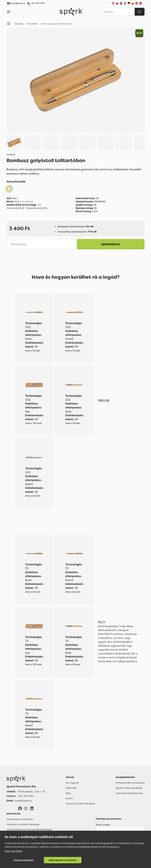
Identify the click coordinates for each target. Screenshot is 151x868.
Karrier (70, 798)
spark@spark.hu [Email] (23, 801)
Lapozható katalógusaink (129, 793)
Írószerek (19, 24)
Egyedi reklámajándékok (129, 788)
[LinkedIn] (32, 808)
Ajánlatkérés (111, 244)
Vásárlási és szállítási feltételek (23, 824)
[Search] (140, 12)
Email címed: (103, 825)
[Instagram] (26, 808)
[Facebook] (20, 808)
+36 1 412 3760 (38, 3)
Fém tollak (32, 24)
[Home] (8, 24)
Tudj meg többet (13, 851)
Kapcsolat (71, 788)
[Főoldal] (26, 779)
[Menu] (8, 12)
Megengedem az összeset (49, 860)
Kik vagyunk (72, 783)
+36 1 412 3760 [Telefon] (26, 796)
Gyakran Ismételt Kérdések (80, 804)
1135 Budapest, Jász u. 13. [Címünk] (31, 791)
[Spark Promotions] (71, 12)
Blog (68, 793)
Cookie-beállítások (19, 860)
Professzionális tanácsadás (130, 783)
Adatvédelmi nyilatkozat (20, 819)
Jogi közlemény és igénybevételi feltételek (29, 830)
